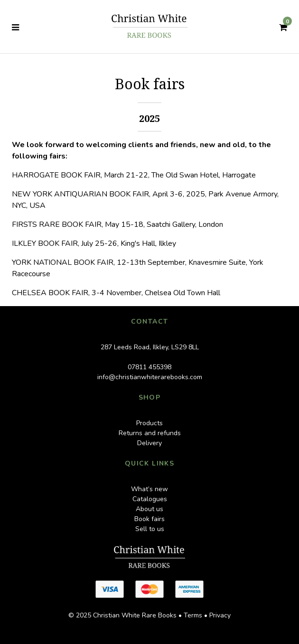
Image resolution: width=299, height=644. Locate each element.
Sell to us (150, 529)
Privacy (220, 615)
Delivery (149, 443)
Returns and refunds (150, 433)
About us (149, 509)
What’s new (149, 489)
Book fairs (149, 519)
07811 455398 (149, 367)
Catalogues (150, 499)
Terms (193, 615)
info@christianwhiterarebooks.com (150, 377)
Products (149, 423)
